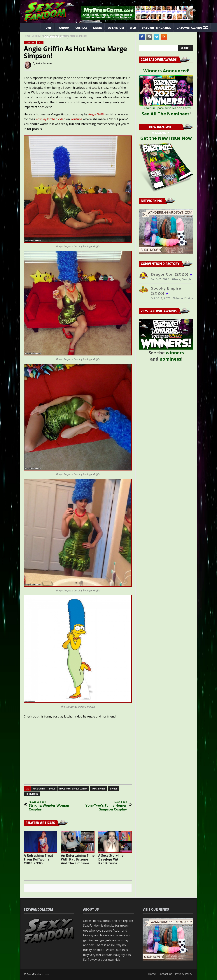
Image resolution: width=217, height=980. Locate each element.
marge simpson (99, 788)
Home (48, 28)
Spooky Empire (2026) (166, 291)
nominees (170, 359)
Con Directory (54, 37)
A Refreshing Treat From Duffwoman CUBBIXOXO (38, 859)
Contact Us (165, 974)
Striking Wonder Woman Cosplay (49, 806)
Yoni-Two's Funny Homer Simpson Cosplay (106, 806)
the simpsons (32, 794)
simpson (114, 788)
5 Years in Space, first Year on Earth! (166, 108)
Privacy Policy (184, 974)
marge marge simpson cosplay (73, 788)
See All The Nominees (166, 114)
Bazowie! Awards (190, 28)
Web (133, 28)
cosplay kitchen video (51, 119)
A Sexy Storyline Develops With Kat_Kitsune (111, 859)
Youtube (76, 119)
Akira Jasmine (44, 63)
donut (52, 788)
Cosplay (81, 28)
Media (98, 28)
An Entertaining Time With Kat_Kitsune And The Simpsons (78, 859)
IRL (40, 43)
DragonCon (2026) (171, 274)
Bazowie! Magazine (156, 28)
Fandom (63, 28)
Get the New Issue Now (166, 138)
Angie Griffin (97, 114)
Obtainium (116, 28)
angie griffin (39, 788)
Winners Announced (166, 71)
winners (175, 353)
